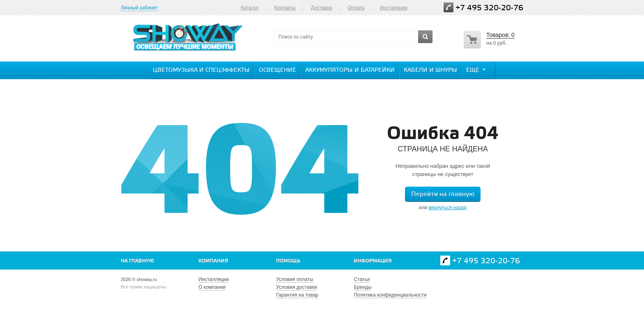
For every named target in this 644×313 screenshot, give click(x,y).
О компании (212, 287)
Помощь (288, 261)
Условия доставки (297, 287)
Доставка (322, 8)
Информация (373, 261)
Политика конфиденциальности (390, 295)
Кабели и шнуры (430, 70)
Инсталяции (394, 8)
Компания (213, 261)
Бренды (362, 287)
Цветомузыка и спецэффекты (201, 70)
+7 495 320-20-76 (489, 8)
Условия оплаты (294, 279)
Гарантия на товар (297, 295)
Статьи (362, 279)
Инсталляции (214, 279)
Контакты (285, 8)
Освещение (277, 70)
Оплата (356, 8)
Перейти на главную (443, 194)
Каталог (250, 8)
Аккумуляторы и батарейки (350, 70)
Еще (477, 70)
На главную (137, 261)
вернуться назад (448, 208)
